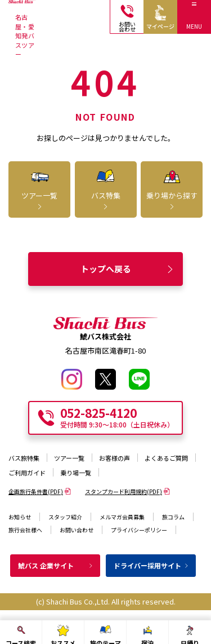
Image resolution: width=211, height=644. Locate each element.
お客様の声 (115, 458)
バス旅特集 (24, 458)
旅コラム (173, 517)
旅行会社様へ (25, 530)
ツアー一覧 (69, 458)
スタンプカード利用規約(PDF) (127, 491)
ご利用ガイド (27, 472)
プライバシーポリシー (139, 530)
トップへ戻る (128, 269)
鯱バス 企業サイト (56, 565)
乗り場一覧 (76, 472)
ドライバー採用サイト (152, 565)
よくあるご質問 (166, 458)
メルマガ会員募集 (122, 517)
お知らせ (20, 517)
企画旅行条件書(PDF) (40, 491)
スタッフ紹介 (65, 517)
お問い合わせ (77, 530)
